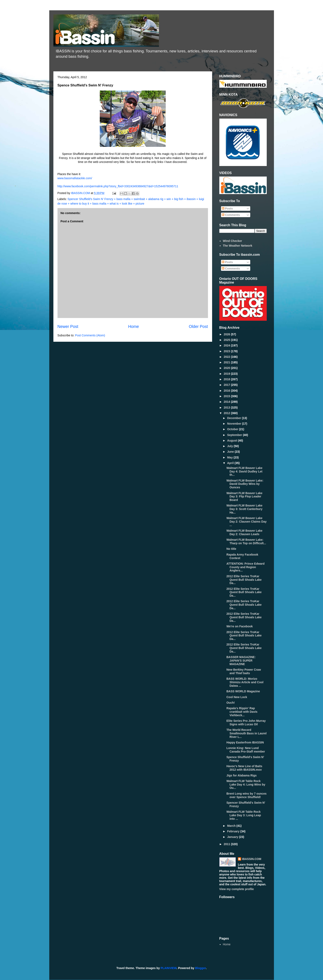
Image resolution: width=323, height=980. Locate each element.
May (230, 457)
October (233, 429)
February (234, 831)
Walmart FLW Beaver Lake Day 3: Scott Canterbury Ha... (244, 509)
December (235, 418)
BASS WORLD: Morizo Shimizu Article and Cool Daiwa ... (245, 682)
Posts (227, 208)
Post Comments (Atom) (90, 335)
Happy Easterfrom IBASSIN (245, 742)
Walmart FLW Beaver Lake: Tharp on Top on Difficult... (246, 541)
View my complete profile (237, 889)
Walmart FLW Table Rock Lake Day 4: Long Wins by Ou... (246, 784)
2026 (227, 334)
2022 (227, 357)
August (233, 441)
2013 (227, 408)
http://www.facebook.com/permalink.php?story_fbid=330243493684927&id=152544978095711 (118, 186)
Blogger (201, 968)
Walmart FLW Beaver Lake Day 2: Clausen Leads (244, 532)
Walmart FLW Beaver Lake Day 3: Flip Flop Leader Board (244, 497)
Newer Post (68, 326)
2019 (227, 374)
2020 (227, 368)
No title (231, 549)
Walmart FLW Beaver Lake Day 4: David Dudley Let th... (244, 471)
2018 (227, 379)
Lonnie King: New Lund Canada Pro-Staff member (246, 750)
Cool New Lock (237, 697)
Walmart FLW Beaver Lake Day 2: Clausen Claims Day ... (246, 522)
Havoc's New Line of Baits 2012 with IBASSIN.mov (244, 768)
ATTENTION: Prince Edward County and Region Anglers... (245, 567)
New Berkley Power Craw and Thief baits (244, 671)
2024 (227, 345)
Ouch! (230, 703)
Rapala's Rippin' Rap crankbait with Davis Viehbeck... (242, 712)
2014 (227, 402)
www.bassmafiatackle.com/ (75, 178)
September (235, 435)
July (230, 446)
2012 (227, 413)
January (233, 837)
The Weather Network (238, 246)
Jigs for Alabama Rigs (241, 775)
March (232, 826)
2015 (227, 396)
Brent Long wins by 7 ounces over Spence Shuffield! (246, 795)
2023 (227, 351)
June (231, 452)
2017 (227, 385)
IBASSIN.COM (81, 193)
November (235, 424)
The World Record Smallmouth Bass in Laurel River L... (246, 733)
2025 (227, 340)
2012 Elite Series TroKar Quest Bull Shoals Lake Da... (244, 580)
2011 (227, 844)
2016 (227, 391)
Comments (231, 215)
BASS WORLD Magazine (243, 691)
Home (134, 326)
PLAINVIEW (169, 968)
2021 (227, 362)
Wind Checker (232, 241)
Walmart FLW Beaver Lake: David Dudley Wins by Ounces (245, 484)
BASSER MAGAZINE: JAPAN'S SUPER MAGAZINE (241, 661)
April (231, 463)
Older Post (198, 326)
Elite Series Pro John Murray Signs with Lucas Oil (246, 723)
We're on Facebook (240, 626)
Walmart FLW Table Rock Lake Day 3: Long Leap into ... (244, 815)
